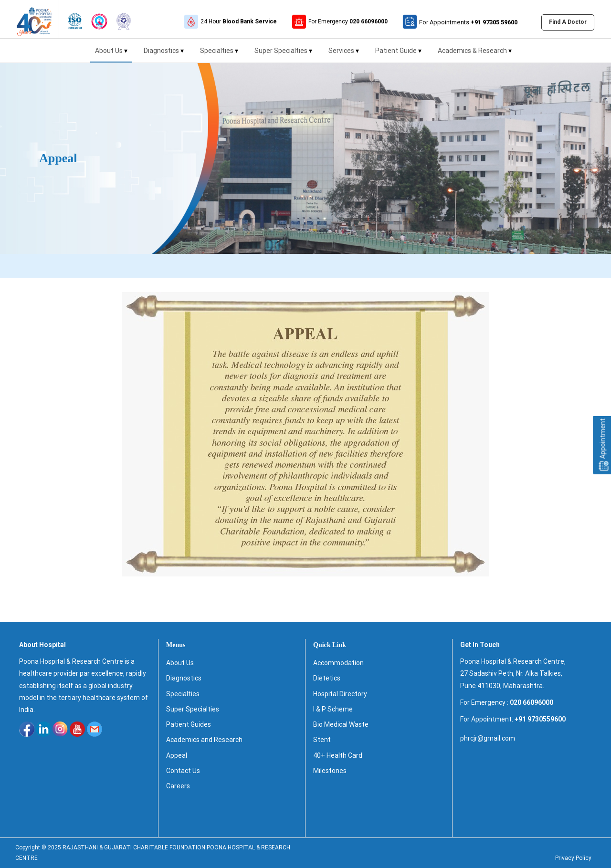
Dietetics (327, 678)
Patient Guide (398, 55)
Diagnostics (164, 55)
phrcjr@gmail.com (488, 738)
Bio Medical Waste (341, 724)
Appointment (603, 445)
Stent (322, 740)
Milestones (330, 771)
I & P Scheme (333, 709)
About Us (111, 55)
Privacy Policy (573, 858)
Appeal (177, 755)
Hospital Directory (340, 694)
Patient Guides (189, 724)
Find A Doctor (568, 22)
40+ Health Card (338, 755)
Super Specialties (283, 55)
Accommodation (338, 663)
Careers (178, 786)
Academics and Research (204, 740)
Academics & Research (475, 55)
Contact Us (183, 771)
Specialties (219, 55)
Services (344, 55)
